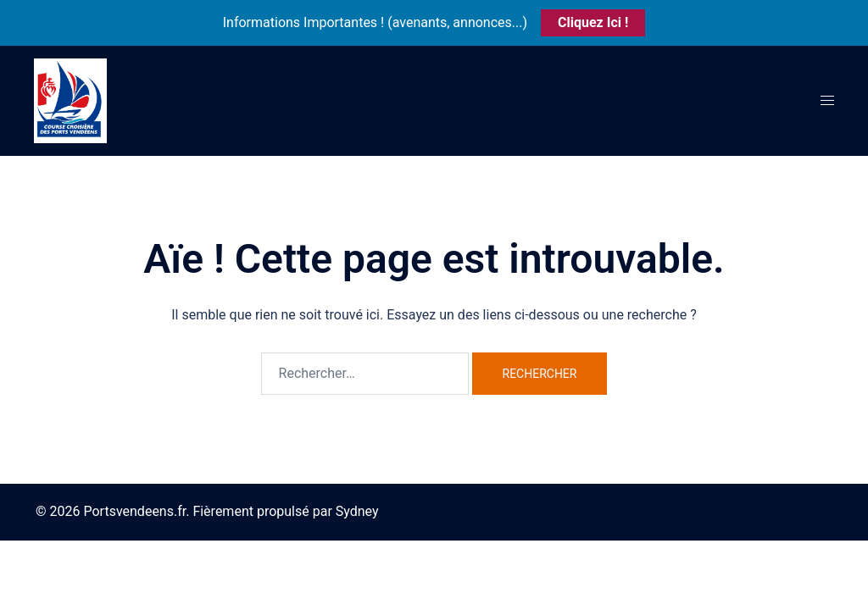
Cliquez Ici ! (593, 22)
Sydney (357, 511)
